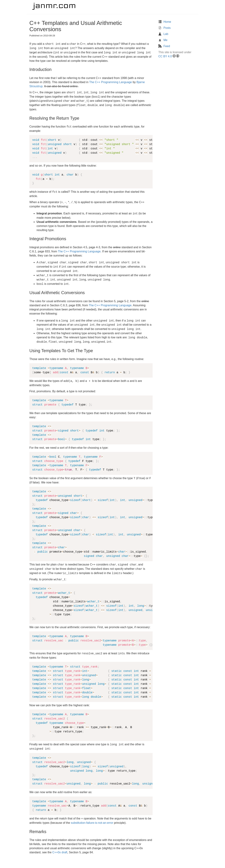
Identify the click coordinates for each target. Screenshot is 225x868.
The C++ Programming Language (111, 82)
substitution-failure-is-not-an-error (92, 823)
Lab (163, 34)
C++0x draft (60, 852)
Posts (164, 28)
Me (163, 40)
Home (165, 22)
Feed (164, 46)
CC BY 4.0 (165, 56)
